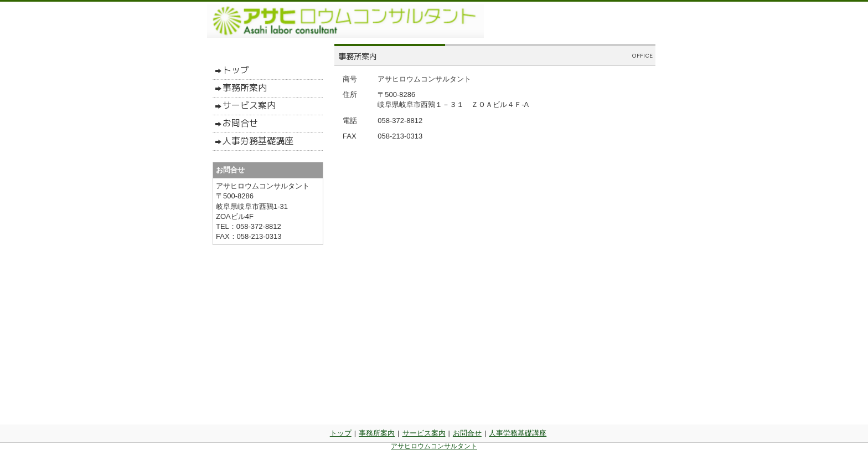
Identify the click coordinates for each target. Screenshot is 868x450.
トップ (341, 433)
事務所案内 (377, 433)
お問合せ (467, 433)
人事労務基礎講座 (518, 433)
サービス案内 (424, 433)
